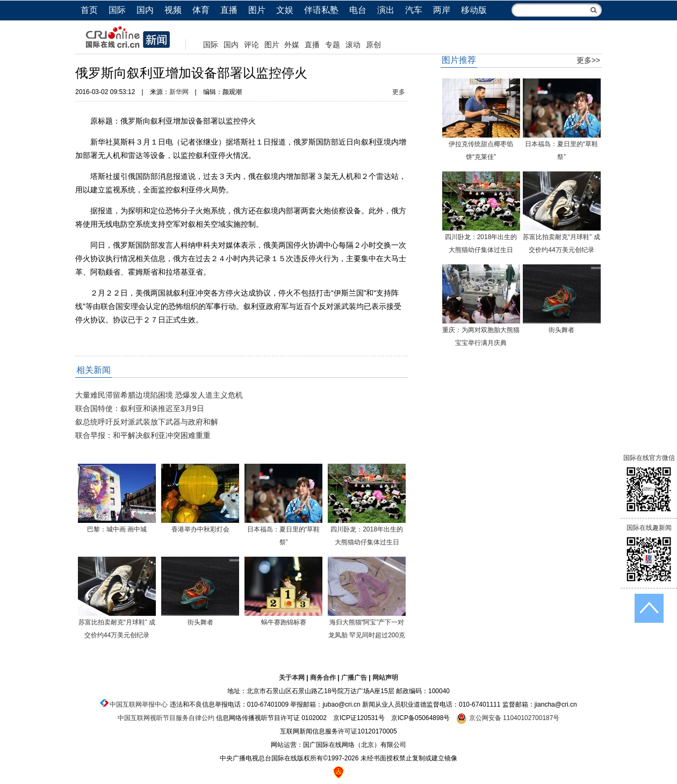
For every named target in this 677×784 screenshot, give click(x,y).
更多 (399, 92)
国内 (145, 10)
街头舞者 (200, 622)
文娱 (285, 10)
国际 (117, 10)
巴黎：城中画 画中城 (117, 529)
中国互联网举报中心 (139, 704)
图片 (257, 10)
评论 (251, 45)
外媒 (292, 45)
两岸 (442, 10)
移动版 (474, 10)
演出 (386, 10)
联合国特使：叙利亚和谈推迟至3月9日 (140, 408)
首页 (89, 10)
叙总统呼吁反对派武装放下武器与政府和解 (147, 422)
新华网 (179, 92)
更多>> (588, 60)
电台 (358, 10)
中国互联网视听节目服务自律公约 (166, 718)
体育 (201, 10)
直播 (229, 10)
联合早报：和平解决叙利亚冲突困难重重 (143, 435)
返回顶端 (649, 608)
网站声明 (385, 678)
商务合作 (323, 678)
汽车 (414, 10)
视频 (173, 10)
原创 (373, 45)
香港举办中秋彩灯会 (200, 529)
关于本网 (292, 678)
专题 (333, 45)
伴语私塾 (321, 10)
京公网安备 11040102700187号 (508, 718)
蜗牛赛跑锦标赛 (284, 622)
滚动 (353, 45)
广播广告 (354, 678)
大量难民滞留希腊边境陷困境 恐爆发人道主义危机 (159, 395)
